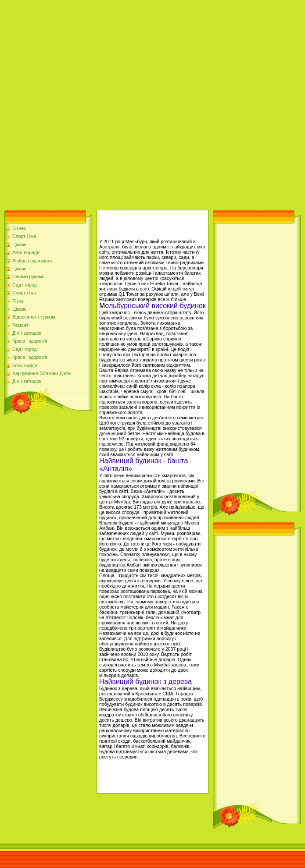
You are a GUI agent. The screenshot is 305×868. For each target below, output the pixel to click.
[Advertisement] (103, 103)
